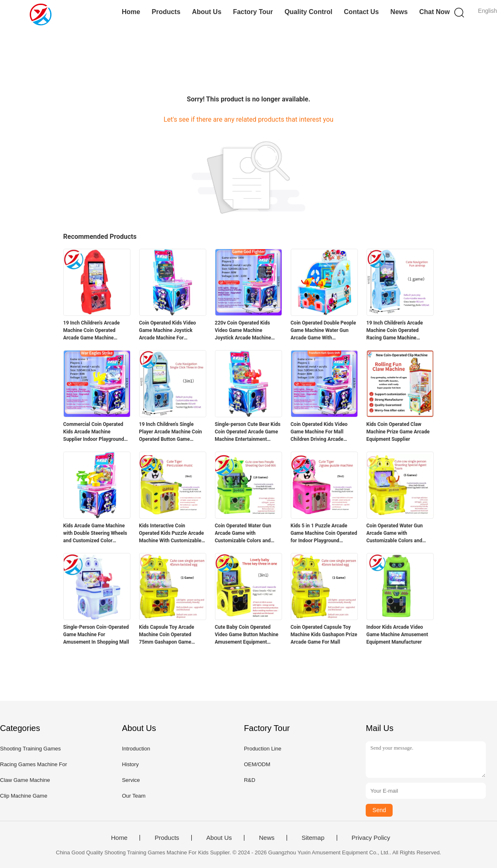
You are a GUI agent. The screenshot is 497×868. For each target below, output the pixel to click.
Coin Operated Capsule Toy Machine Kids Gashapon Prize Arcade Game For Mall (324, 635)
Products (166, 12)
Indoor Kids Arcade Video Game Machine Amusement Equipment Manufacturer (397, 635)
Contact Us (361, 12)
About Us (206, 12)
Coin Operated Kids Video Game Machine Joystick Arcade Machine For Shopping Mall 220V (168, 331)
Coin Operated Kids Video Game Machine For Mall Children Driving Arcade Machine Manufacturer (319, 432)
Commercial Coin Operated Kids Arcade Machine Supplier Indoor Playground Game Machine (94, 432)
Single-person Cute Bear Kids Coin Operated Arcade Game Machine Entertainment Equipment (248, 432)
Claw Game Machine (25, 780)
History (130, 764)
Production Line (263, 749)
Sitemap (313, 838)
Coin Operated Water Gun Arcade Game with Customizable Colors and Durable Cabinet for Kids (243, 534)
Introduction (136, 749)
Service (131, 780)
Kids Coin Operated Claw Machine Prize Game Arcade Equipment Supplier (398, 432)
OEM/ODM (257, 764)
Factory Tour (253, 12)
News (399, 12)
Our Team (134, 796)
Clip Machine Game (24, 796)
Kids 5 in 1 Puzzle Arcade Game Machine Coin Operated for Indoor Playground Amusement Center (324, 534)
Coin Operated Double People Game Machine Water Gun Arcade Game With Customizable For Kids (323, 331)
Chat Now (434, 12)
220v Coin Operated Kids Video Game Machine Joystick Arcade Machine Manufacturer (243, 331)
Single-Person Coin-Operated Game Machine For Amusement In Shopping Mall (96, 635)
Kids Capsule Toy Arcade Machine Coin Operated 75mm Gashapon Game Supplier (167, 635)
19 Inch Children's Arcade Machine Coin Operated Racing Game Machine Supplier (395, 331)
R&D (250, 780)
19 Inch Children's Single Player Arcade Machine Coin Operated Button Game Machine (171, 432)
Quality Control (309, 12)
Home (131, 12)
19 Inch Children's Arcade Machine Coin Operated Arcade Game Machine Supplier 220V (92, 331)
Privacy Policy (371, 838)
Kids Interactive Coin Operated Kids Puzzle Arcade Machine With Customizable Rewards (172, 534)
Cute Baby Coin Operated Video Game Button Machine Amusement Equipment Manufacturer (247, 635)
